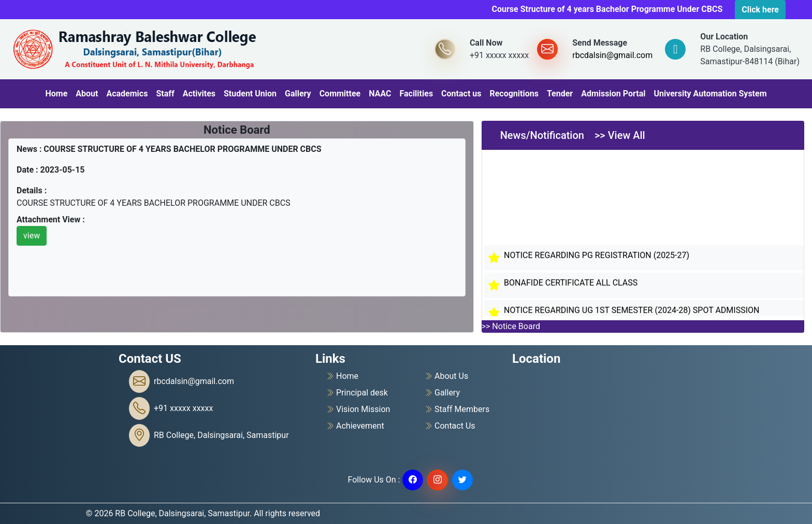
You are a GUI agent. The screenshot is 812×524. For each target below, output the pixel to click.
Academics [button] (127, 94)
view (32, 236)
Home (56, 94)
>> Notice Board (511, 326)
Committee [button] (340, 94)
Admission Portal (613, 94)
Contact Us (450, 426)
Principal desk (357, 393)
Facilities (416, 94)
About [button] (87, 94)
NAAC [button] (380, 94)
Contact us (461, 94)
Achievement (355, 426)
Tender (560, 94)
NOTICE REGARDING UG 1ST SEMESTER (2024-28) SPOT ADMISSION (632, 312)
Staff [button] (165, 94)
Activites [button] (199, 94)
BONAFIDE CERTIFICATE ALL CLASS (571, 284)
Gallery (298, 94)
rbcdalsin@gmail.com (612, 55)
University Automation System (710, 94)
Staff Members (457, 409)
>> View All (620, 135)
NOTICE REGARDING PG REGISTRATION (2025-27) (597, 257)
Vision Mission (358, 409)
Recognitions (514, 94)
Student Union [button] (250, 94)
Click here (760, 10)
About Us (446, 376)
